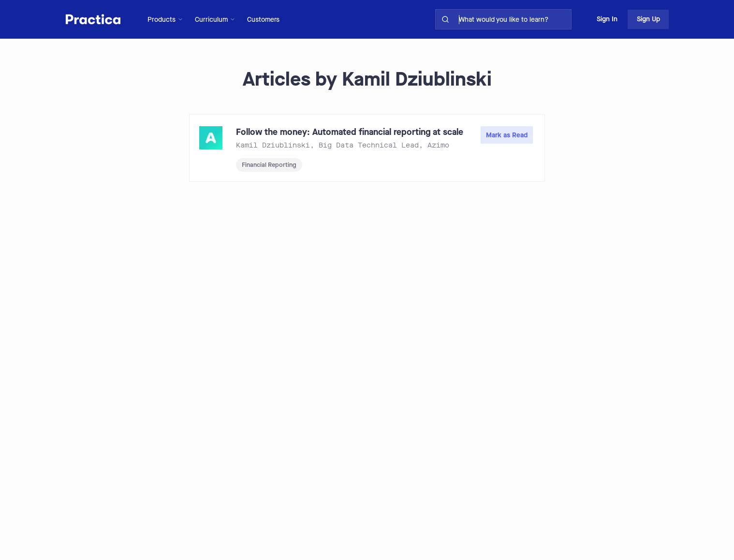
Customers (263, 20)
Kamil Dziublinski (273, 145)
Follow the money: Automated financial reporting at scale (350, 132)
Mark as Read (507, 135)
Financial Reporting (269, 165)
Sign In (607, 19)
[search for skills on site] (513, 19)
